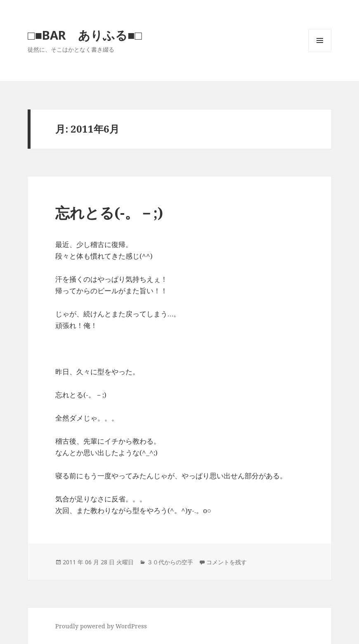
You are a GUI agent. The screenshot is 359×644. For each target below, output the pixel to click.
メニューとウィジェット (320, 52)
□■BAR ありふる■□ (85, 35)
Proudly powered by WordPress (101, 626)
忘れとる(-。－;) (109, 213)
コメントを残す (227, 562)
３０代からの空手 (170, 562)
